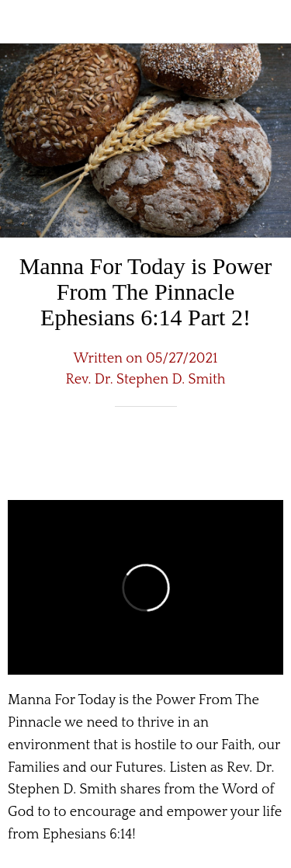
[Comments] (265, 453)
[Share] (227, 453)
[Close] (22, 22)
